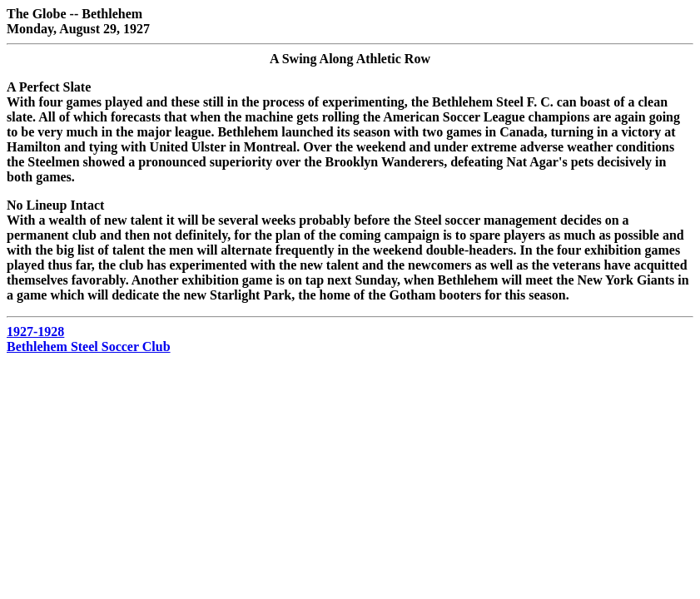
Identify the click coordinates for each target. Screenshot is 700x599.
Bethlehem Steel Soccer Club (89, 347)
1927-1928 (35, 332)
